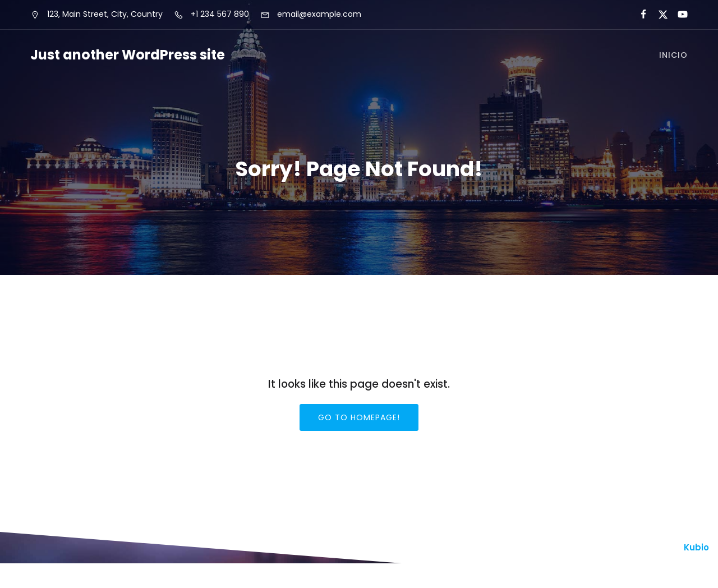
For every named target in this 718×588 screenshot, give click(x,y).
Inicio (673, 55)
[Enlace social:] (639, 15)
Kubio (696, 547)
